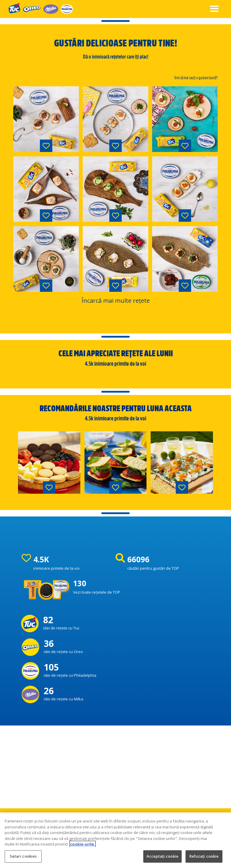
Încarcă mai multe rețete (116, 301)
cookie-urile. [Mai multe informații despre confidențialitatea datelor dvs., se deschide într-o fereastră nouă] (83, 853)
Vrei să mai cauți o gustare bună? (196, 78)
